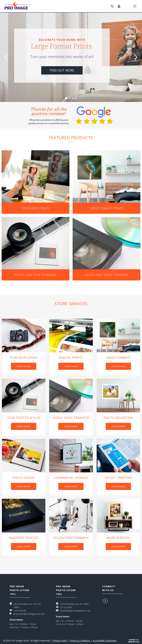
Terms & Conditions (80, 641)
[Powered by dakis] (134, 641)
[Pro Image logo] (16, 6)
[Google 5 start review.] (71, 115)
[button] (135, 6)
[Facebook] (106, 601)
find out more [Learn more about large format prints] (62, 70)
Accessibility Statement (105, 641)
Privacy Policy (60, 641)
